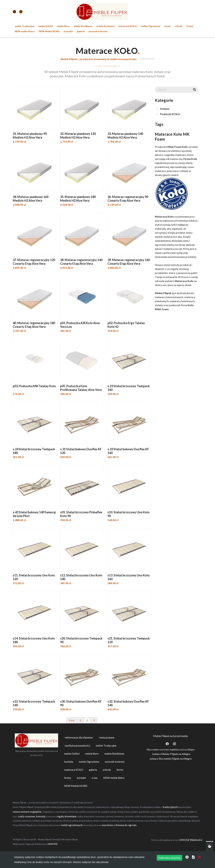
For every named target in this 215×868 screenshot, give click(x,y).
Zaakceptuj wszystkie (169, 858)
